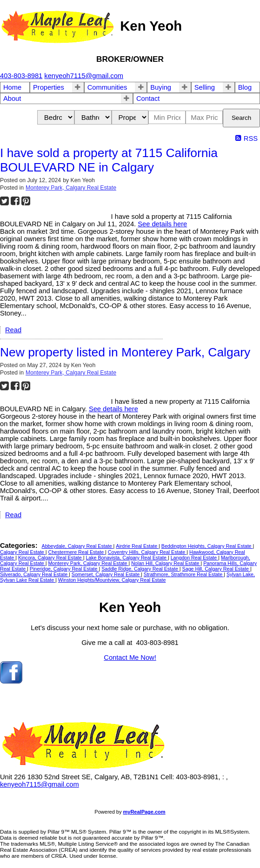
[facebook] (11, 681)
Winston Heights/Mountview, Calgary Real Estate (112, 580)
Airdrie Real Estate (137, 546)
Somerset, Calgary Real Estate (106, 574)
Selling (205, 87)
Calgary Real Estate (23, 552)
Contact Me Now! (130, 658)
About (12, 99)
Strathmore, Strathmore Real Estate (184, 574)
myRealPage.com (144, 812)
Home (12, 87)
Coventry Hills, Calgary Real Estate (147, 552)
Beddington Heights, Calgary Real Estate (207, 546)
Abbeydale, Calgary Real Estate (78, 546)
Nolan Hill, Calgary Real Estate (166, 563)
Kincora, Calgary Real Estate (51, 558)
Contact (148, 99)
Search (241, 118)
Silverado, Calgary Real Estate (34, 574)
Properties (49, 87)
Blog (245, 87)
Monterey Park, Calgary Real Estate (71, 188)
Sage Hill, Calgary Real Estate (216, 569)
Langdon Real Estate (195, 558)
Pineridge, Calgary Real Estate (64, 569)
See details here (162, 224)
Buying (161, 87)
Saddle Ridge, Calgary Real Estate (140, 569)
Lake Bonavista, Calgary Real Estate (127, 558)
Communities (107, 87)
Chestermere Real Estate (77, 552)
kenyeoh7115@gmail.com (40, 784)
